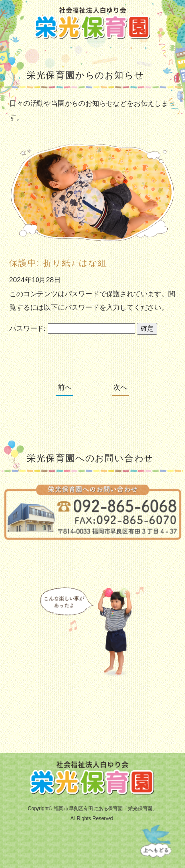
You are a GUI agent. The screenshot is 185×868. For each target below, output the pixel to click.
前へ (65, 387)
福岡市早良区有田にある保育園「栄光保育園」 (106, 808)
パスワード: (72, 328)
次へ (120, 387)
